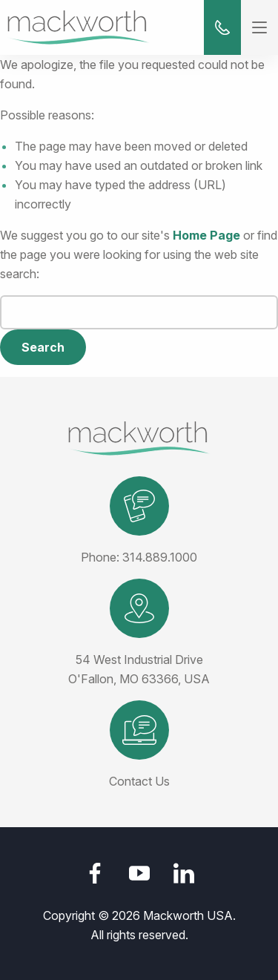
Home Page (206, 235)
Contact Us (139, 781)
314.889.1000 (160, 557)
